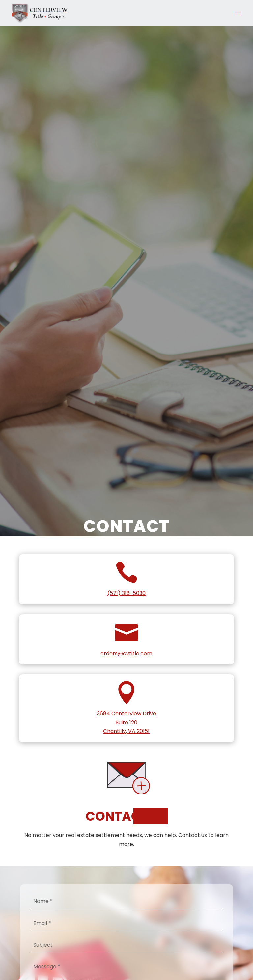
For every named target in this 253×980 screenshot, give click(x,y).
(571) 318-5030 (126, 593)
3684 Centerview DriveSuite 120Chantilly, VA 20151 (126, 722)
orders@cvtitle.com (126, 653)
